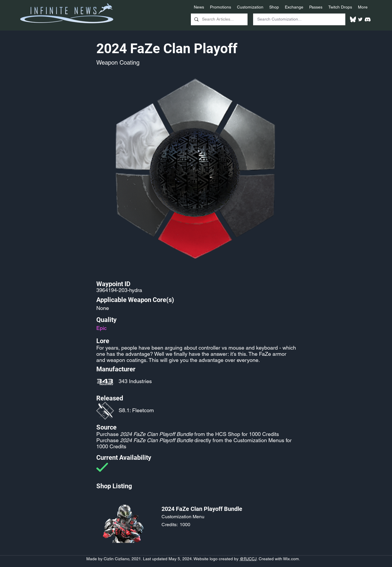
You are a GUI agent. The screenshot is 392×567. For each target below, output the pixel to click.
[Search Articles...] (219, 19)
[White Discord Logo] (368, 19)
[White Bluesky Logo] (353, 19)
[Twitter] (360, 19)
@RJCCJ (248, 559)
